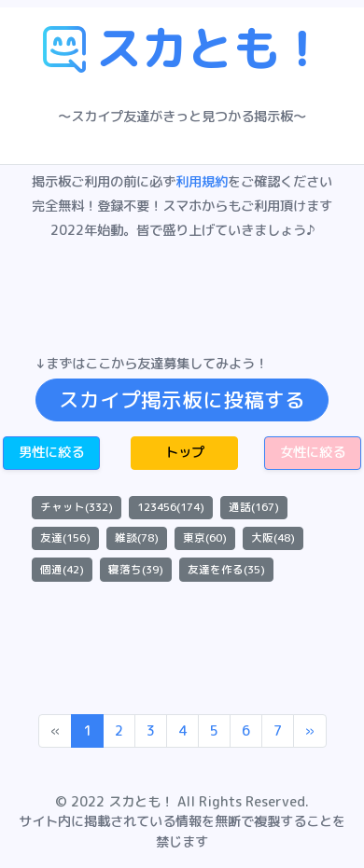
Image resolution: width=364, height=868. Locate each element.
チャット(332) (77, 507)
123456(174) (171, 507)
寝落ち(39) (136, 570)
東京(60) (205, 538)
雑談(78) (137, 538)
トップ (185, 452)
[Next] (310, 731)
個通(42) (62, 570)
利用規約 (202, 182)
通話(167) (254, 507)
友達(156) (65, 538)
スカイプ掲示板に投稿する (182, 400)
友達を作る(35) (226, 570)
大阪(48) (273, 538)
